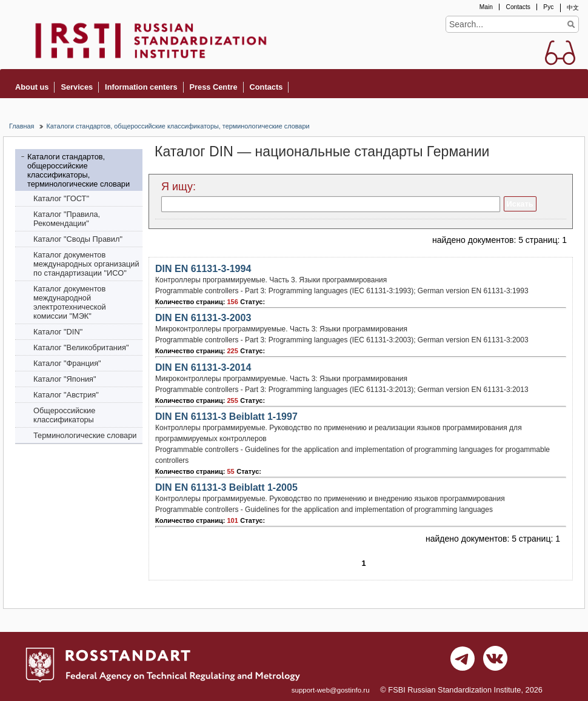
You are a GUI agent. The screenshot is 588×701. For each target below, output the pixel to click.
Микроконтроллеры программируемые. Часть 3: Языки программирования (281, 329)
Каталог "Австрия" (66, 395)
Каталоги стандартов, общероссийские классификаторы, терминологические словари (178, 126)
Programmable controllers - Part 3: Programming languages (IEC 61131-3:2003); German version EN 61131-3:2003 (342, 340)
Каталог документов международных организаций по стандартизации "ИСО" (86, 264)
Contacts (518, 7)
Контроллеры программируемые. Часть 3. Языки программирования (271, 280)
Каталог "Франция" (67, 363)
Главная (22, 126)
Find (571, 24)
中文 (573, 8)
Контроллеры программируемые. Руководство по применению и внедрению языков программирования (330, 499)
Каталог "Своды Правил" (78, 239)
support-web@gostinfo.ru (331, 690)
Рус (548, 7)
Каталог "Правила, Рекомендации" (67, 219)
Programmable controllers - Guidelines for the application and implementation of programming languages (324, 510)
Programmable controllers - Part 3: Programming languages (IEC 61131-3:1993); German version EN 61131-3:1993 (342, 291)
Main (486, 7)
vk (495, 662)
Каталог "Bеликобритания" (81, 347)
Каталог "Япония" (65, 379)
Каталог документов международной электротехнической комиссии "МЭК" (70, 302)
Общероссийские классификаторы (64, 415)
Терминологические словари (85, 435)
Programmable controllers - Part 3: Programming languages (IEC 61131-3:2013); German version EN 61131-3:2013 (342, 390)
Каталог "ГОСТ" (61, 198)
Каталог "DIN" (58, 332)
